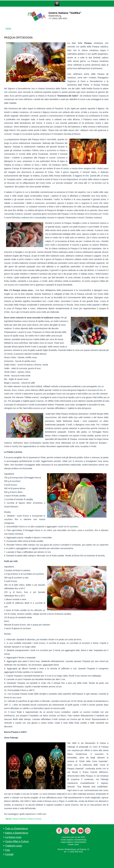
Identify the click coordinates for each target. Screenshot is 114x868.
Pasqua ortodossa (19, 819)
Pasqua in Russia (34, 819)
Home (8, 28)
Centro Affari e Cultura (17, 841)
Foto (8, 850)
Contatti (9, 854)
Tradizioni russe (14, 846)
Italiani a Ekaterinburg (17, 833)
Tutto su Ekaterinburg (16, 829)
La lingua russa (13, 837)
